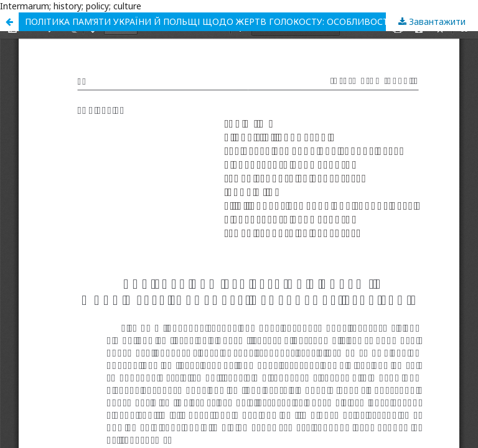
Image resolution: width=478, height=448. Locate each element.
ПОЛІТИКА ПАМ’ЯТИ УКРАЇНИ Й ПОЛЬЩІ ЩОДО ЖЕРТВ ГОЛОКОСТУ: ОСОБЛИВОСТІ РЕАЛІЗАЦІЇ (233, 21)
